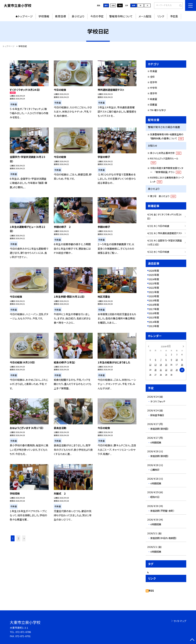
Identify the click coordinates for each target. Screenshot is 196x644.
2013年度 (154, 326)
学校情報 (44, 16)
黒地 (120, 5)
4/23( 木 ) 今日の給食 (158, 226)
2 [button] (18, 538)
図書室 (154, 105)
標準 (134, 5)
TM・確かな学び (158, 110)
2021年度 (154, 292)
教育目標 (60, 16)
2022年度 (154, 288)
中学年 (154, 88)
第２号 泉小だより (163, 196)
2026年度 (154, 271)
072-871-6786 (23, 632)
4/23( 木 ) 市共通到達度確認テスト (165, 233)
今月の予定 (97, 16)
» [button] (24, 538)
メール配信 (145, 16)
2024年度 (154, 279)
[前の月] (148, 346)
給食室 (154, 99)
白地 (113, 5)
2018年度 (154, 305)
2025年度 (154, 275)
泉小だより (78, 16)
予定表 (174, 16)
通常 (106, 5)
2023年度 (154, 283)
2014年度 (154, 322)
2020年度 (154, 296)
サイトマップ (180, 621)
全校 (152, 77)
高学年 (154, 93)
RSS (151, 591)
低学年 (154, 82)
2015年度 (154, 317)
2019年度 (154, 300)
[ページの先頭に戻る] (192, 640)
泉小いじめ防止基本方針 (166, 153)
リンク (161, 16)
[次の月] (183, 346)
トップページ (25, 16)
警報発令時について (121, 16)
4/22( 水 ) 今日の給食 (158, 252)
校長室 (154, 71)
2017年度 (154, 309)
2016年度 (154, 313)
